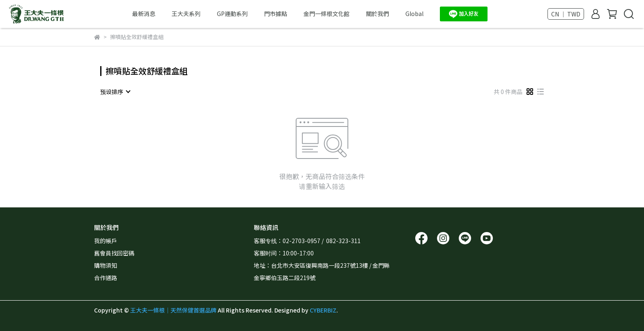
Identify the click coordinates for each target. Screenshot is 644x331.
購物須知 (106, 265)
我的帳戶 (106, 241)
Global (414, 14)
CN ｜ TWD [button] (566, 14)
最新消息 (144, 14)
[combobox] (115, 92)
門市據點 (276, 14)
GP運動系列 (232, 14)
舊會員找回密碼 (114, 253)
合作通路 (106, 278)
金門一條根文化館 (327, 14)
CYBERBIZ (323, 310)
